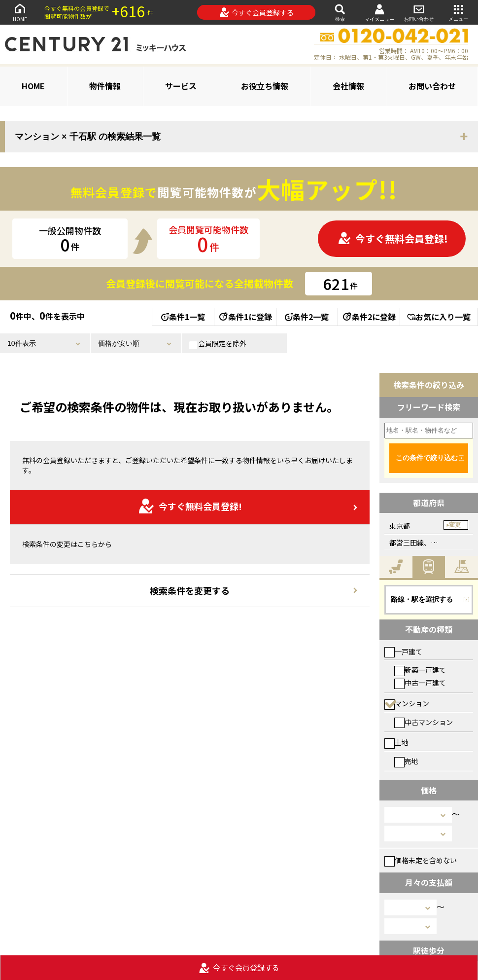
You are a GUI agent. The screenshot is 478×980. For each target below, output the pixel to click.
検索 (340, 12)
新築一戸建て (420, 670)
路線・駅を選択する (422, 599)
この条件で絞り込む (427, 458)
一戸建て (403, 652)
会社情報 (348, 86)
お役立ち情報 (265, 86)
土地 (396, 742)
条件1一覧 (183, 317)
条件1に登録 (245, 317)
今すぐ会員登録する (256, 12)
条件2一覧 (307, 317)
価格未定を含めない (421, 860)
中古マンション (424, 722)
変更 (455, 525)
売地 (406, 761)
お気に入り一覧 (439, 317)
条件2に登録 (369, 317)
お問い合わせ (419, 12)
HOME (20, 12)
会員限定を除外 (218, 344)
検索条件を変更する (190, 590)
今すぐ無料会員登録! (393, 238)
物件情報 (105, 86)
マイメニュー (379, 13)
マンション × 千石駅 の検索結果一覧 (88, 137)
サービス (181, 86)
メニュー (458, 12)
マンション (407, 703)
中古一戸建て (420, 683)
